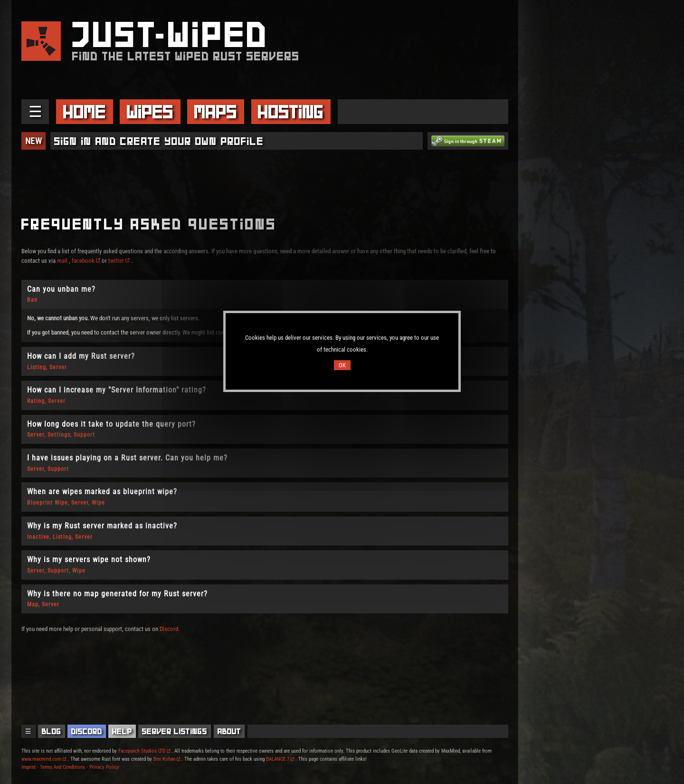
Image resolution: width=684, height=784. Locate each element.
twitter (119, 261)
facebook (86, 261)
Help (122, 731)
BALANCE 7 (280, 759)
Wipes (150, 112)
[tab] (265, 294)
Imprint (28, 767)
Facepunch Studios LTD (144, 751)
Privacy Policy (104, 767)
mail (62, 261)
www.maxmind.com (44, 759)
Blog (52, 731)
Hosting (291, 112)
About (229, 731)
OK (342, 365)
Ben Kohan (167, 759)
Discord (87, 731)
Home (85, 112)
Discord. (170, 629)
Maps (216, 112)
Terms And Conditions (62, 767)
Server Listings (175, 731)
